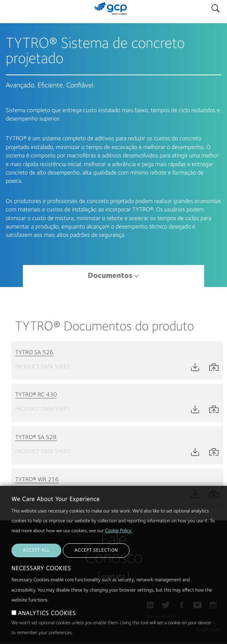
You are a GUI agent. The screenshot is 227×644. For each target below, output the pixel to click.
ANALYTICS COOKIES (47, 630)
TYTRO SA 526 (34, 353)
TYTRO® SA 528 (36, 438)
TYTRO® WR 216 (37, 480)
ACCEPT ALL (36, 567)
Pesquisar (216, 7)
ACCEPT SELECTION (96, 567)
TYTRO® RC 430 (36, 395)
